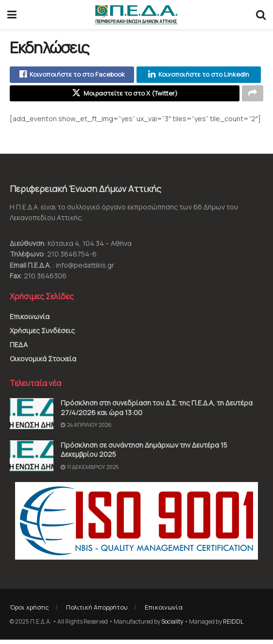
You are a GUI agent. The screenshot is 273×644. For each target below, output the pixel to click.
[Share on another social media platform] (253, 97)
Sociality (172, 625)
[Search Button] (261, 15)
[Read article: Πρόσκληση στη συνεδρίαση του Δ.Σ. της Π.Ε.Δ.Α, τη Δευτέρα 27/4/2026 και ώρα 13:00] (32, 418)
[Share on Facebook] (72, 76)
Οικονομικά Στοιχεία (43, 362)
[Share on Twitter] (125, 97)
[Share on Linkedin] (199, 76)
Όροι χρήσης (29, 612)
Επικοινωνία (30, 320)
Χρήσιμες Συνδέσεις (42, 334)
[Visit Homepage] (136, 15)
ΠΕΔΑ (19, 348)
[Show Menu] (12, 15)
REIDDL (233, 625)
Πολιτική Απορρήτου (97, 612)
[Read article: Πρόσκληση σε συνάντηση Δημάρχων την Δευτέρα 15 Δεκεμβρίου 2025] (32, 460)
